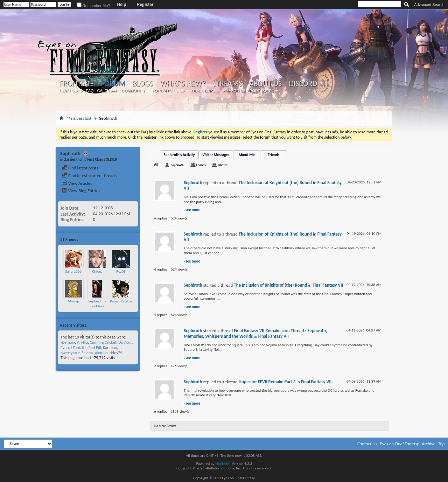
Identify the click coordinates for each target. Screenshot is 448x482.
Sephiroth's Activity (179, 155)
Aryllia (82, 342)
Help (121, 5)
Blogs (143, 84)
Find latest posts (80, 168)
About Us (265, 84)
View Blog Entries (81, 191)
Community (133, 91)
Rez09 (121, 271)
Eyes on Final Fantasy (400, 444)
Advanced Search (429, 5)
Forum (113, 83)
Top (442, 444)
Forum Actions (168, 91)
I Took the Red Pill (86, 348)
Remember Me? (94, 6)
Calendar (108, 91)
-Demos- (68, 342)
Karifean (110, 348)
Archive (429, 444)
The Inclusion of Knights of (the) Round (275, 183)
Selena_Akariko (94, 353)
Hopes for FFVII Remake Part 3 (267, 382)
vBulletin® (223, 464)
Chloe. (97, 271)
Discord (303, 84)
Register (145, 5)
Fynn (65, 348)
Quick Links (204, 91)
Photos (223, 165)
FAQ (90, 91)
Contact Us (367, 444)
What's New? (183, 84)
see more (193, 210)
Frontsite (77, 84)
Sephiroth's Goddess (97, 304)
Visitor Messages (216, 155)
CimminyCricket (103, 342)
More (131, 239)
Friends (274, 155)
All (156, 165)
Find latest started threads (89, 176)
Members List (79, 118)
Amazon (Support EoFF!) (248, 91)
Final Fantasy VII (328, 285)
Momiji (73, 301)
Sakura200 (73, 271)
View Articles (77, 183)
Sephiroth (177, 165)
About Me (247, 155)
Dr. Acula (126, 342)
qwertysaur (70, 353)
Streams (227, 84)
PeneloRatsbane (122, 301)
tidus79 (116, 353)
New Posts (71, 91)
